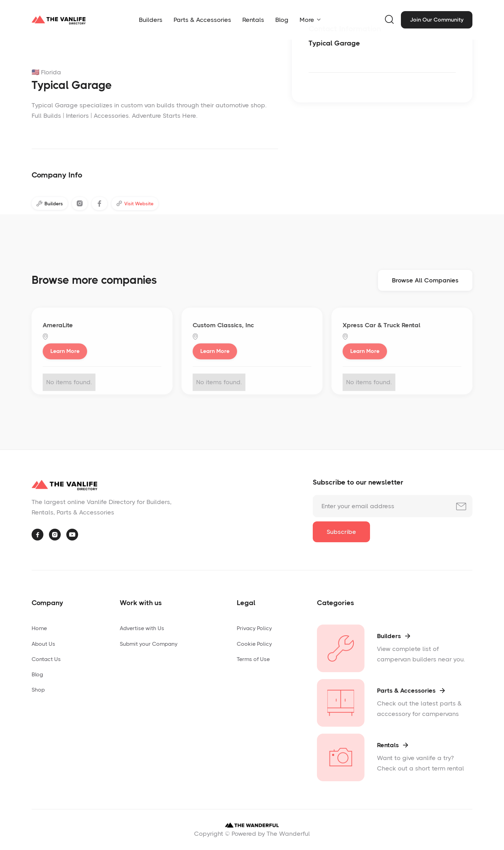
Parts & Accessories (202, 20)
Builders (151, 20)
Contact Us (46, 659)
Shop (38, 690)
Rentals (253, 20)
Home (39, 628)
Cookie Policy (254, 644)
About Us (43, 644)
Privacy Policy (254, 628)
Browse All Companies (425, 283)
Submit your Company (149, 644)
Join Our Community (437, 20)
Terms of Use (253, 659)
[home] (59, 20)
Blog (282, 20)
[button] (310, 20)
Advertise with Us (142, 628)
